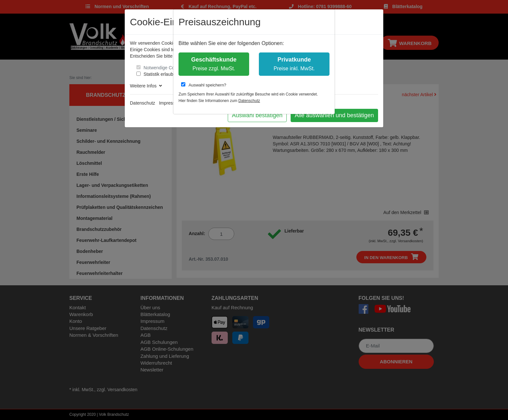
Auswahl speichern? (204, 85)
